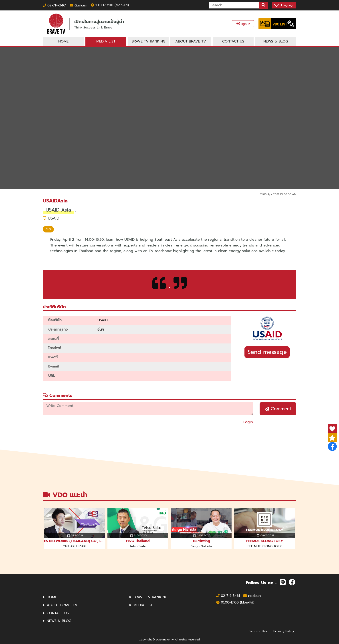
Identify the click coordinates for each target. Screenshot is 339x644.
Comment (278, 409)
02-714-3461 (54, 5)
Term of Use (258, 631)
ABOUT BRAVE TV (62, 605)
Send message (267, 352)
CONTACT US (58, 613)
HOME (52, 597)
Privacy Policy (284, 631)
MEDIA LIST (143, 605)
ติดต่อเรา (79, 5)
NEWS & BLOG (59, 621)
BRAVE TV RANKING (150, 597)
